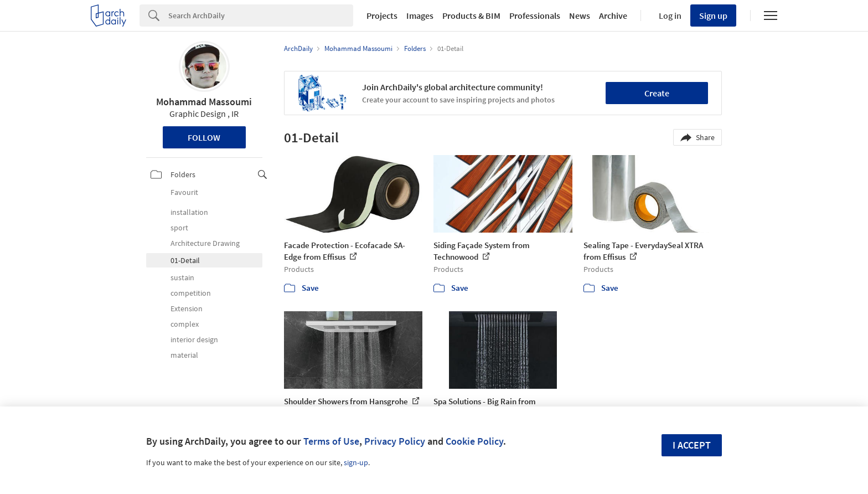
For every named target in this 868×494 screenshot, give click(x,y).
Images (420, 16)
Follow (204, 137)
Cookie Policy (474, 441)
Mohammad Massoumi (204, 102)
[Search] (261, 16)
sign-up (356, 462)
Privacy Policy (395, 441)
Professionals (535, 16)
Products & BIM (471, 16)
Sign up (713, 16)
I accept (692, 445)
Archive (613, 16)
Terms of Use (331, 441)
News (580, 16)
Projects (382, 16)
